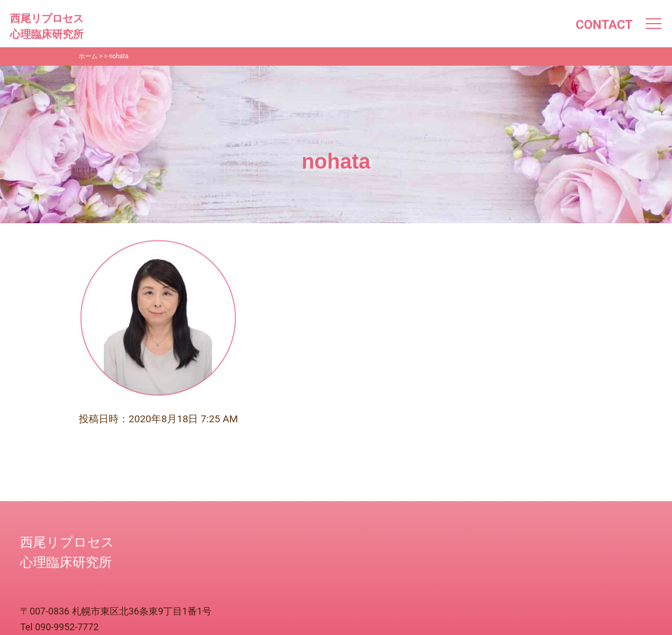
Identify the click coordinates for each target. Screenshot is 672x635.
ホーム (88, 56)
